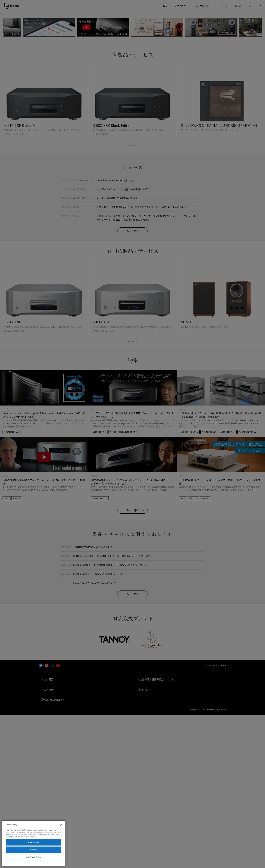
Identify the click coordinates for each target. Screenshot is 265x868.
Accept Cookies (33, 842)
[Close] (61, 825)
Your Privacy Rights (33, 857)
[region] (33, 843)
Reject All (33, 850)
